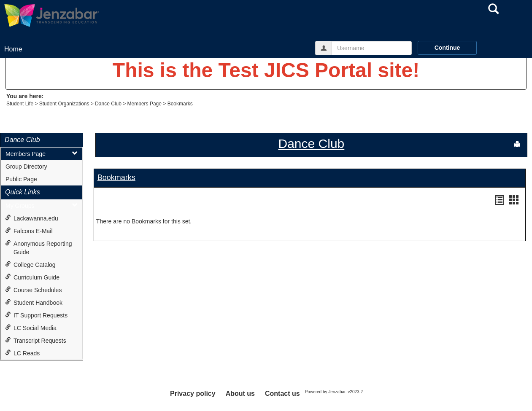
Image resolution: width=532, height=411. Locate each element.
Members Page (144, 104)
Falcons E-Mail (29, 231)
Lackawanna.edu (32, 218)
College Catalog (30, 265)
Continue (447, 48)
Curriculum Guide (32, 277)
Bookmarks (180, 104)
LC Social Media (31, 328)
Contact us (282, 394)
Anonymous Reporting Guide (39, 248)
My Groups (42, 205)
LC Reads (22, 353)
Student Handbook (34, 302)
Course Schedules (33, 290)
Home (13, 49)
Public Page (21, 179)
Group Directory (26, 167)
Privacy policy (193, 394)
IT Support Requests (36, 315)
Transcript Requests (36, 340)
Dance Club (108, 104)
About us (240, 394)
